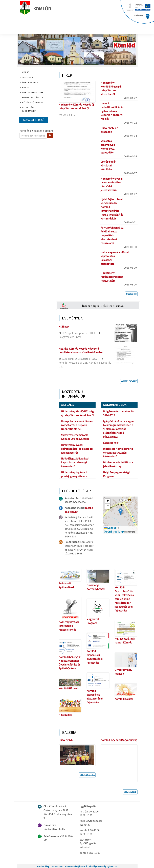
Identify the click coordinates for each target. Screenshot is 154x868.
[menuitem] (35, 72)
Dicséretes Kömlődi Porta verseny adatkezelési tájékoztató (118, 453)
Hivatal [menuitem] (26, 87)
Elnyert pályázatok (33, 97)
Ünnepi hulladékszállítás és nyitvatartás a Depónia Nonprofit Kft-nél (112, 111)
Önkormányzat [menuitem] (30, 82)
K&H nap (64, 327)
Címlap (26, 72)
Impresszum (57, 865)
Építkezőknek (111, 443)
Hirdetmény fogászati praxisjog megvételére (112, 277)
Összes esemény (129, 381)
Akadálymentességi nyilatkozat (103, 865)
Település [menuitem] (28, 77)
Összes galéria (87, 774)
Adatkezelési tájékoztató (76, 865)
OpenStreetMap (114, 532)
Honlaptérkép (43, 865)
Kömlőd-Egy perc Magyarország (119, 740)
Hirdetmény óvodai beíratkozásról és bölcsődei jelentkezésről (77, 449)
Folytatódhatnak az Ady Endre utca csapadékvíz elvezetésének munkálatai (112, 235)
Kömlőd (37, 8)
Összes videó (130, 791)
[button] (120, 512)
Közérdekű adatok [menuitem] (33, 103)
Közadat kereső (34, 120)
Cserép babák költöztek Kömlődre (108, 165)
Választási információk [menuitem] (29, 109)
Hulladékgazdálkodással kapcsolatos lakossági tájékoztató (75, 462)
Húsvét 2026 (66, 740)
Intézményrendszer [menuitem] (33, 92)
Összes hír (131, 294)
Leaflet (110, 528)
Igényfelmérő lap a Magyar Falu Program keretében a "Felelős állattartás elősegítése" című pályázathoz (118, 429)
